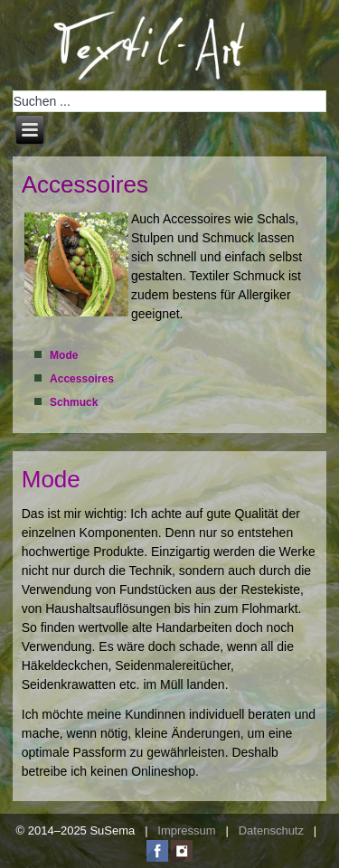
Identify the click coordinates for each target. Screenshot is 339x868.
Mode (64, 355)
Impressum (186, 830)
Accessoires (85, 184)
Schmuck (74, 402)
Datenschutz (271, 830)
